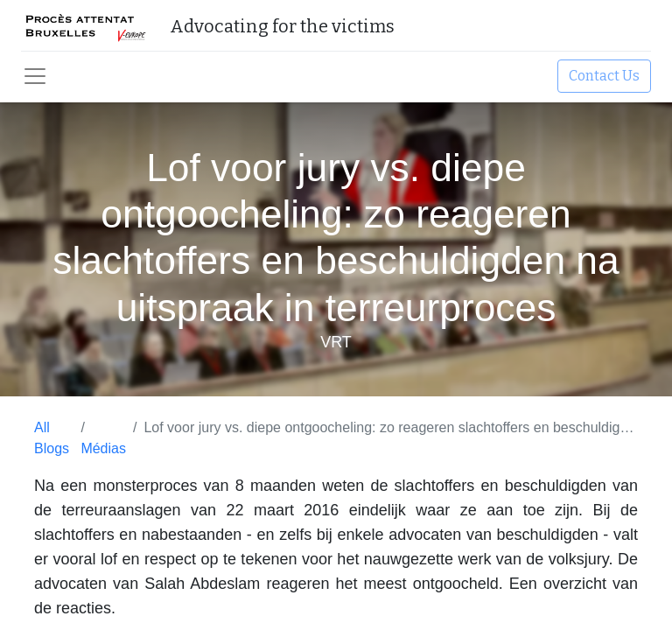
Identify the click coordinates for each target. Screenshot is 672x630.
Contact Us (604, 76)
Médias (103, 448)
